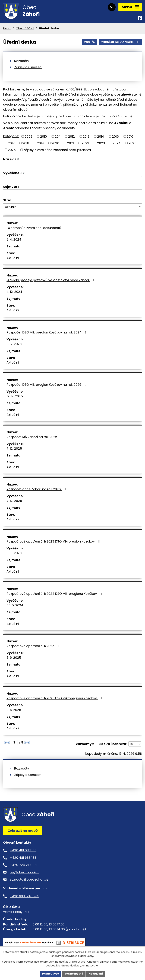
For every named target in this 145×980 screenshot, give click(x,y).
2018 (26, 143)
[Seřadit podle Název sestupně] (18, 160)
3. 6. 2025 (14, 658)
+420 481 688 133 (23, 858)
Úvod (7, 28)
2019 (40, 143)
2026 (12, 150)
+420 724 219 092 (24, 865)
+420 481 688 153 (23, 850)
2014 (101, 136)
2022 (85, 143)
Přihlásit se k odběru (120, 42)
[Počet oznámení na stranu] (135, 744)
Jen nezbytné (74, 974)
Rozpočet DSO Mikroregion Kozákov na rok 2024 (47, 332)
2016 (130, 136)
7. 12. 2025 (14, 448)
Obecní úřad (25, 28)
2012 (71, 136)
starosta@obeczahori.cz (29, 879)
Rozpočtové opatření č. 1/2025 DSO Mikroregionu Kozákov (55, 698)
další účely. (87, 956)
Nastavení (96, 974)
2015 (115, 136)
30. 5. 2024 (15, 605)
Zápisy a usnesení (28, 67)
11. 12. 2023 (14, 344)
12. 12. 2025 (15, 396)
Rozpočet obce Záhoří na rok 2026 (37, 489)
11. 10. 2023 (14, 553)
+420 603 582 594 (24, 896)
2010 (43, 136)
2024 (117, 143)
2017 (11, 143)
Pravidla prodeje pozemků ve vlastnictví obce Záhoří (51, 280)
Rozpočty (22, 61)
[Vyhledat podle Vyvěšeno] (72, 180)
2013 (86, 136)
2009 (29, 136)
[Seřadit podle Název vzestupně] (18, 158)
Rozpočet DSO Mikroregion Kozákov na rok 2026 (47, 385)
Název (10, 159)
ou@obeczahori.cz (24, 872)
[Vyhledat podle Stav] (72, 207)
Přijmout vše (51, 974)
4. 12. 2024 (14, 292)
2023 (101, 143)
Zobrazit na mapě (23, 831)
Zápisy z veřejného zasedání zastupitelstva (57, 150)
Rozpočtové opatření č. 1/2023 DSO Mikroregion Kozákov (54, 541)
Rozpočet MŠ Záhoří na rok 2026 (35, 437)
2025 (132, 143)
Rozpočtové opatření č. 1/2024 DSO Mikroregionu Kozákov (55, 594)
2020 (55, 143)
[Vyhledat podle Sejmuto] (72, 193)
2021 (70, 143)
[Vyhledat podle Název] (72, 166)
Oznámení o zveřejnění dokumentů (37, 228)
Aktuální (13, 258)
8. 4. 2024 (14, 239)
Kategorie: (11, 136)
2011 (58, 136)
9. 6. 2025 (14, 710)
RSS (90, 42)
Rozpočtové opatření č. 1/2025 (34, 646)
